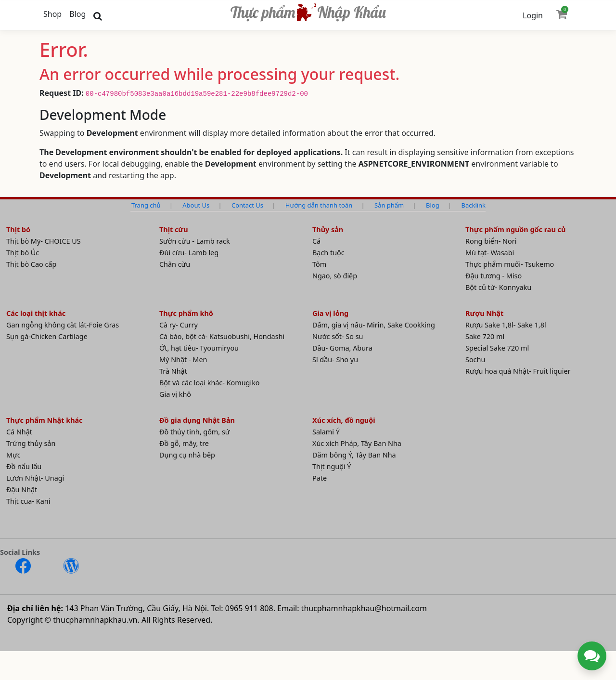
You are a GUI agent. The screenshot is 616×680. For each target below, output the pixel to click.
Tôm (319, 264)
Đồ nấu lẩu (24, 466)
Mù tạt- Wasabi (490, 253)
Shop (52, 14)
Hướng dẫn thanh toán (319, 205)
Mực (13, 455)
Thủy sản (328, 229)
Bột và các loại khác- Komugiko (210, 383)
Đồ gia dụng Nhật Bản (197, 420)
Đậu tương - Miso (494, 276)
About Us (196, 205)
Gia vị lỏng (330, 313)
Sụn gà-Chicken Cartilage (47, 336)
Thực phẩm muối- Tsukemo (510, 264)
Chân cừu (175, 264)
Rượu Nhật (484, 313)
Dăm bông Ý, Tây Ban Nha (354, 455)
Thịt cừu (174, 229)
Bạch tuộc (328, 253)
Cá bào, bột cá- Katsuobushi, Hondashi (222, 336)
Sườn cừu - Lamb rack (195, 241)
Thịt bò (18, 229)
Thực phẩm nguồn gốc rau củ (515, 229)
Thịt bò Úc (23, 253)
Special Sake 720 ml (497, 348)
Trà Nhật (173, 371)
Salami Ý (326, 432)
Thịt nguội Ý (332, 466)
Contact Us (247, 205)
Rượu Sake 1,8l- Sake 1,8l (506, 325)
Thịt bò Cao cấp (31, 264)
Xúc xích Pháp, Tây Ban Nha (357, 443)
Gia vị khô (175, 394)
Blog (77, 14)
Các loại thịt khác (36, 313)
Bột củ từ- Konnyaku (498, 287)
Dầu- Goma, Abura (342, 348)
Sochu (475, 360)
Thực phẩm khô (186, 313)
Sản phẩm (389, 205)
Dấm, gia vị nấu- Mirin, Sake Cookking (374, 325)
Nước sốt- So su (338, 336)
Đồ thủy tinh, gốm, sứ (195, 432)
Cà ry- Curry (179, 325)
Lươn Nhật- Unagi (35, 478)
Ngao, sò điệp (335, 276)
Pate (320, 478)
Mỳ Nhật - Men (183, 360)
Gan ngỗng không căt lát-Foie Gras (63, 325)
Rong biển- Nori (491, 241)
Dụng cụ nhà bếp (187, 455)
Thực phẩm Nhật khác (45, 420)
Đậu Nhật (22, 490)
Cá (316, 241)
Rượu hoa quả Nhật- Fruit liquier (518, 371)
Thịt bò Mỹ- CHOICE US (44, 241)
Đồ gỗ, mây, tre (184, 443)
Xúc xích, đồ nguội (344, 420)
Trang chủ (146, 205)
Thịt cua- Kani (28, 501)
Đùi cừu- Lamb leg (189, 253)
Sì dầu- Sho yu (335, 360)
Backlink (474, 205)
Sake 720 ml (485, 336)
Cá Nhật (19, 432)
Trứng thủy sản (31, 443)
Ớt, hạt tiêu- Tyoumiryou (199, 348)
